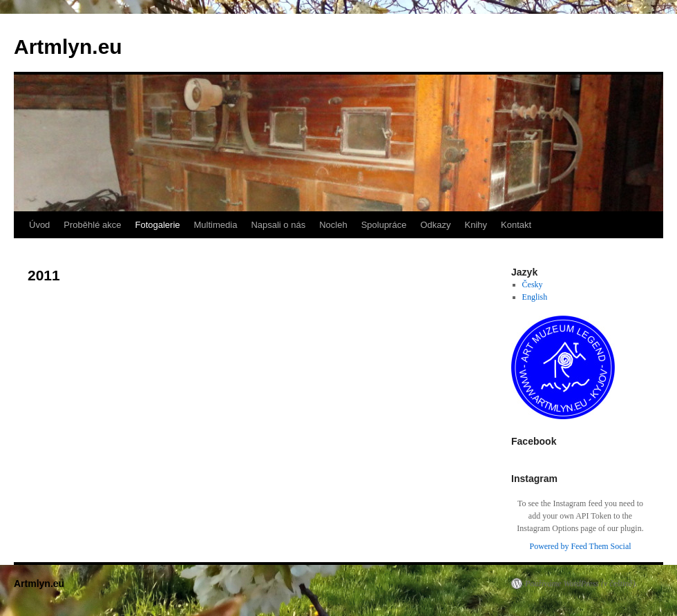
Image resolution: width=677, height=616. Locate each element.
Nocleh (333, 225)
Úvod (39, 225)
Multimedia (216, 225)
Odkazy (435, 225)
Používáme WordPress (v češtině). (581, 584)
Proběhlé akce (92, 225)
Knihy (476, 225)
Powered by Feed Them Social (580, 546)
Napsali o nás (278, 225)
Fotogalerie (157, 225)
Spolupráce (384, 225)
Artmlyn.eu (68, 47)
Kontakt (516, 225)
